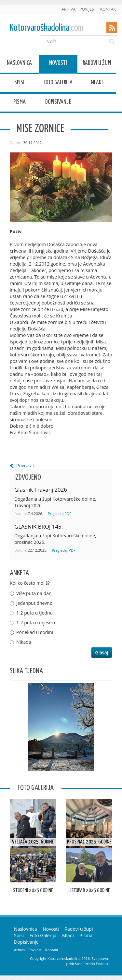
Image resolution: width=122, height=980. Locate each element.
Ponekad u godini (35, 632)
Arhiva (68, 9)
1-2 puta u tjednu (34, 613)
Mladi (97, 84)
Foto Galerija (58, 84)
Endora (102, 964)
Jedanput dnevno (34, 603)
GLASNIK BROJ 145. (39, 526)
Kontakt (109, 9)
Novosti (58, 64)
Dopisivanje (58, 103)
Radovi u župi (97, 64)
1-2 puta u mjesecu (36, 622)
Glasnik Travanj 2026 (41, 490)
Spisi (19, 84)
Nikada (24, 642)
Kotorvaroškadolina (47, 28)
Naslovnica (19, 64)
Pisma (20, 103)
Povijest (88, 9)
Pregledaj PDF (60, 514)
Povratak (26, 466)
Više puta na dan (34, 593)
